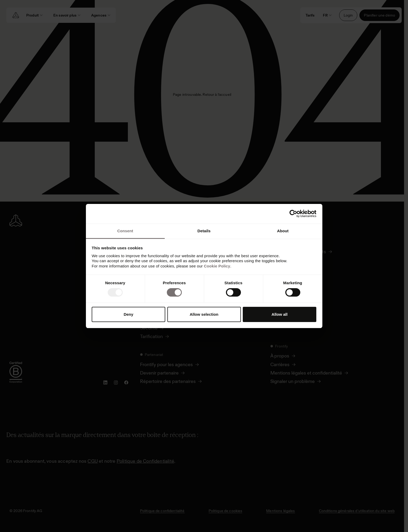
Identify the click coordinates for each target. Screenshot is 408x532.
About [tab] (283, 231)
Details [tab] (204, 231)
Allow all (280, 314)
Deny (129, 314)
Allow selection (204, 314)
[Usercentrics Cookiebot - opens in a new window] (293, 214)
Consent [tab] (125, 231)
